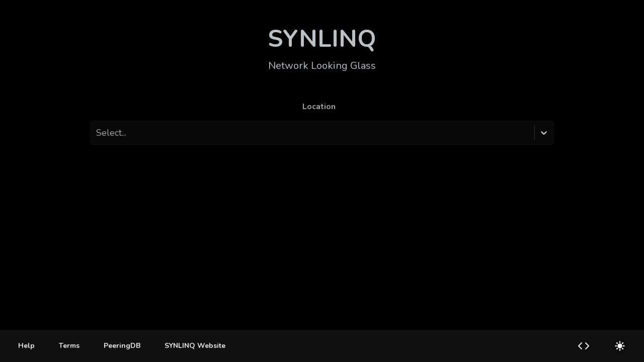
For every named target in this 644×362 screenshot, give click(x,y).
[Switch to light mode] (620, 346)
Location (319, 107)
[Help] (26, 346)
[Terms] (69, 346)
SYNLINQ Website (195, 346)
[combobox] (97, 133)
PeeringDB (122, 346)
